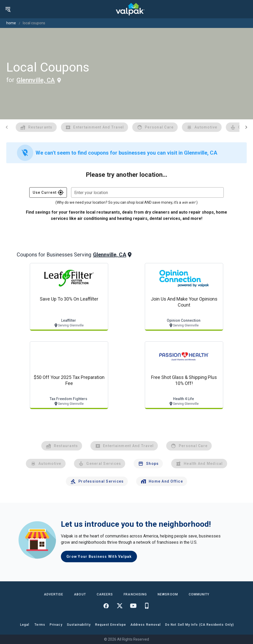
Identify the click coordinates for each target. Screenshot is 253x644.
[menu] (8, 9)
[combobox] (147, 192)
